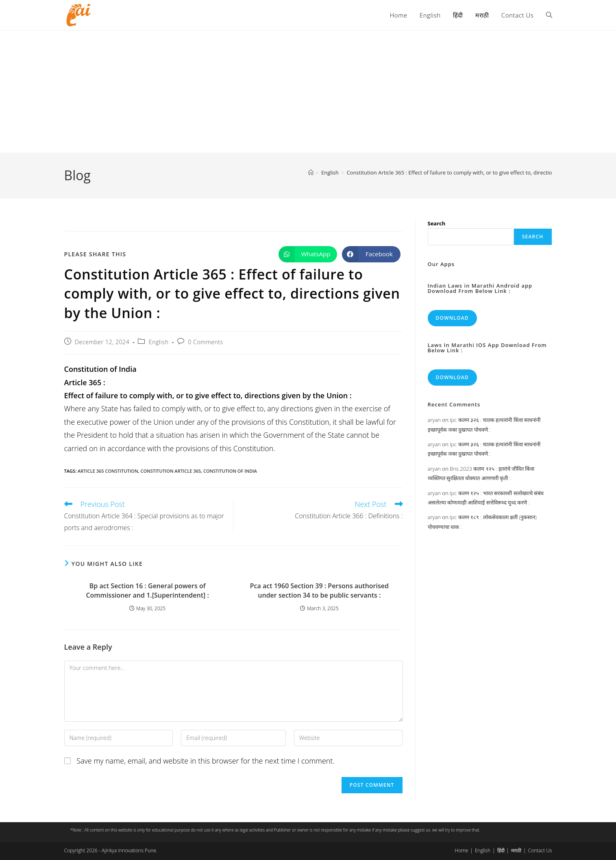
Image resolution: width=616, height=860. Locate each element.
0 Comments (205, 342)
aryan (434, 420)
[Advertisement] (308, 92)
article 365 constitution (108, 471)
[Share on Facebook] (371, 254)
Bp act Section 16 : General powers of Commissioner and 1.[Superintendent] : (147, 590)
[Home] (311, 172)
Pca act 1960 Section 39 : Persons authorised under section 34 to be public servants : (319, 590)
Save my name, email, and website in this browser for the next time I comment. (206, 761)
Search (437, 223)
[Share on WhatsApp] (308, 254)
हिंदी (501, 850)
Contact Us (540, 850)
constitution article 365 (171, 471)
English (159, 342)
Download (452, 318)
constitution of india (230, 471)
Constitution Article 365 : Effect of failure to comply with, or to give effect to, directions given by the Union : (477, 172)
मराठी (516, 850)
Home (462, 850)
